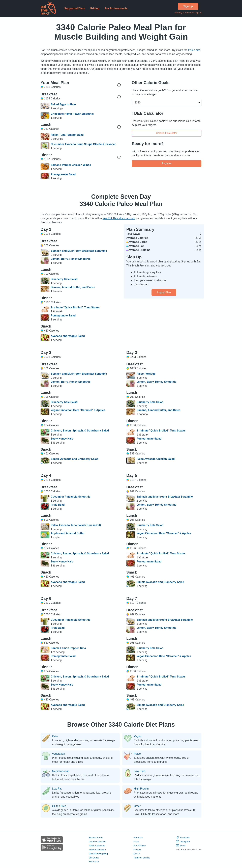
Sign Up (188, 6)
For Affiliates (140, 846)
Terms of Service (142, 858)
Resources (94, 862)
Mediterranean (61, 771)
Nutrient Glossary (97, 850)
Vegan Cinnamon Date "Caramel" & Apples (78, 410)
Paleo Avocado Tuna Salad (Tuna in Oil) (76, 525)
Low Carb (140, 771)
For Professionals (116, 8)
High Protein (141, 789)
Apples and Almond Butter (68, 533)
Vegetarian (59, 754)
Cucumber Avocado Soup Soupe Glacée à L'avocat (83, 144)
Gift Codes (94, 858)
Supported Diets (75, 8)
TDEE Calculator (97, 846)
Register (167, 163)
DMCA (137, 854)
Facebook (183, 838)
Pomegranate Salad (63, 174)
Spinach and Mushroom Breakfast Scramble (79, 251)
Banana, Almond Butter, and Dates (73, 287)
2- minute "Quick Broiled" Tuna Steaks (75, 307)
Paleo (137, 754)
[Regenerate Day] (119, 85)
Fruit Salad (58, 505)
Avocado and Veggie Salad (68, 336)
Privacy (137, 850)
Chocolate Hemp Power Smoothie (72, 114)
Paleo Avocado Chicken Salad (156, 459)
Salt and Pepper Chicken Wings (71, 165)
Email (181, 846)
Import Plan (164, 292)
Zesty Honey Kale (62, 439)
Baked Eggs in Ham (63, 104)
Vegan (138, 736)
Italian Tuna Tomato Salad (67, 135)
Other (137, 806)
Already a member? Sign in (188, 13)
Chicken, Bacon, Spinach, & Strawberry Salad (80, 431)
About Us (138, 838)
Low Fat (57, 789)
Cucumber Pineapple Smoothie (71, 497)
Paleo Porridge (146, 374)
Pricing (95, 8)
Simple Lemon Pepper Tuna (68, 648)
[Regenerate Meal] (119, 97)
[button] (167, 103)
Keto (55, 736)
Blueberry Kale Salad (64, 279)
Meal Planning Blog (98, 854)
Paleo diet (194, 50)
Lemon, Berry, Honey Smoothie (71, 259)
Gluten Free (59, 806)
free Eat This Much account (119, 218)
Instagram (183, 842)
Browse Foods (96, 838)
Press (136, 842)
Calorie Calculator (167, 133)
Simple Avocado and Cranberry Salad (75, 459)
